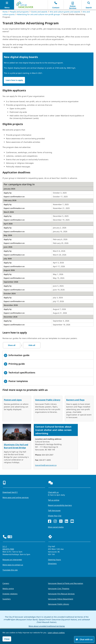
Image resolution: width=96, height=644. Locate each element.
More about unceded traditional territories (47, 626)
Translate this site (10, 570)
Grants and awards (39, 12)
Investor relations (10, 594)
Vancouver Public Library (48, 400)
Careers (6, 583)
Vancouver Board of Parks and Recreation (66, 583)
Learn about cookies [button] (56, 633)
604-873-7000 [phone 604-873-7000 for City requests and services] (8, 549)
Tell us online (54, 500)
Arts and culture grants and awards (65, 12)
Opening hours (54, 560)
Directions (52, 563)
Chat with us (84, 639)
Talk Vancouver (54, 510)
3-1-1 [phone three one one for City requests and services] (5, 546)
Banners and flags (75, 400)
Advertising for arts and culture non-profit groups (39, 14)
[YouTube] (72, 521)
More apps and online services (16, 497)
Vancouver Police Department (61, 599)
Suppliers (7, 599)
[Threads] (61, 521)
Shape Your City (55, 516)
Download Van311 (10, 492)
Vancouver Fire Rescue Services (61, 594)
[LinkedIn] (66, 521)
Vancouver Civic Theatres (59, 589)
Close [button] (7, 639)
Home (5, 12)
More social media (56, 527)
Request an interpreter (12, 560)
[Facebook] (50, 521)
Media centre (8, 589)
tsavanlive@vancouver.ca (46, 465)
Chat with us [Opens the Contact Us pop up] (53, 492)
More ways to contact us (13, 565)
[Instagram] (55, 521)
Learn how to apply (14, 80)
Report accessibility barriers (60, 505)
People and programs (19, 12)
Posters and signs (13, 400)
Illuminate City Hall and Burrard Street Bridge (16, 446)
